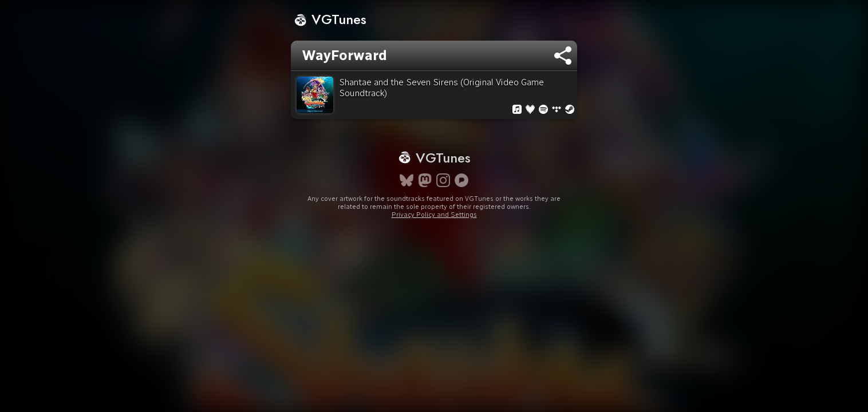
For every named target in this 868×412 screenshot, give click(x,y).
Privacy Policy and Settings (434, 235)
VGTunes (330, 19)
